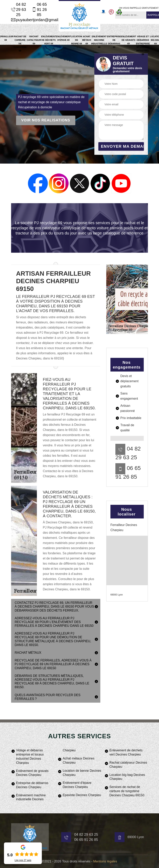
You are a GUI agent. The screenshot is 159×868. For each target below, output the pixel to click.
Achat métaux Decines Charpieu (79, 760)
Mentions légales (105, 861)
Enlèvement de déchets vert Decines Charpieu (126, 752)
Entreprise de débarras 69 (114, 42)
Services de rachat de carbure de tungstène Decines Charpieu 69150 (127, 791)
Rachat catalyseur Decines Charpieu (128, 765)
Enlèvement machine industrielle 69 (99, 42)
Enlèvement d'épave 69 (64, 38)
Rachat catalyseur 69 (34, 40)
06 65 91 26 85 (39, 10)
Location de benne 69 (77, 40)
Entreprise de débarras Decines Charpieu (32, 785)
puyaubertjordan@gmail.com (30, 20)
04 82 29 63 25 (19, 10)
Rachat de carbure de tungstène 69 (20, 44)
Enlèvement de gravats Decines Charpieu (32, 773)
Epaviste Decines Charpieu (82, 795)
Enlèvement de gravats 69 (128, 40)
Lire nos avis (23, 860)
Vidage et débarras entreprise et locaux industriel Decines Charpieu (30, 756)
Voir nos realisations (46, 120)
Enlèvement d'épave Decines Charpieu (77, 785)
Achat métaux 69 (87, 40)
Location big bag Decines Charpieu (127, 777)
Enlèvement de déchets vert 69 (48, 40)
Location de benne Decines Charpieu (82, 773)
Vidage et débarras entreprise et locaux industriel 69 (143, 45)
